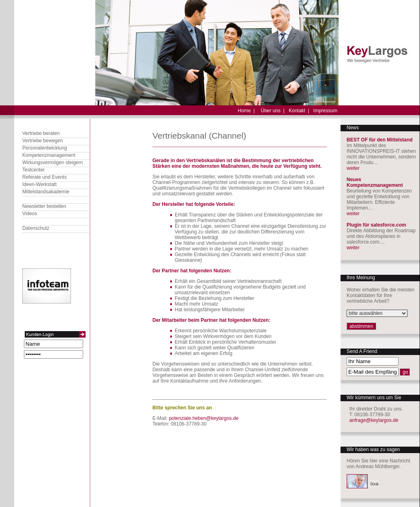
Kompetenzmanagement (49, 155)
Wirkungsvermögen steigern (52, 163)
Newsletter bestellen (44, 206)
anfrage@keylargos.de (374, 420)
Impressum (325, 111)
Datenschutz (36, 228)
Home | (246, 111)
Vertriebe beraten (41, 133)
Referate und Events (44, 177)
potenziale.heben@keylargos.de (204, 418)
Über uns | (272, 111)
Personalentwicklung (45, 148)
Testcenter (33, 170)
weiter (353, 168)
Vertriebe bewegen (43, 141)
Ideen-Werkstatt (39, 184)
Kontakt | (299, 111)
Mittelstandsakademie (46, 192)
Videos (30, 214)
